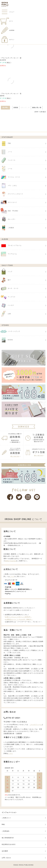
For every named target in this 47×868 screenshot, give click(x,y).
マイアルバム (8, 254)
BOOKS (6, 340)
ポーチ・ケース (9, 289)
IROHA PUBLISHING (26, 865)
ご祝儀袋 (7, 228)
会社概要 (5, 851)
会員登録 (7, 30)
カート (7, 21)
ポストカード (8, 202)
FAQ (3, 824)
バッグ (6, 272)
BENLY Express (11, 561)
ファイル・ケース (10, 177)
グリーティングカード (12, 194)
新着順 (16, 108)
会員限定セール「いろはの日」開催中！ (19, 619)
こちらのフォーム (36, 725)
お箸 (5, 314)
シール (6, 169)
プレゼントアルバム (11, 246)
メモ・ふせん (8, 186)
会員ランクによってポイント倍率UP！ (18, 617)
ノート (6, 152)
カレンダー (8, 219)
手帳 (5, 143)
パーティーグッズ (10, 331)
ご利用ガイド (6, 818)
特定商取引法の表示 (9, 844)
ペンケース (8, 160)
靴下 (5, 280)
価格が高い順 (37, 108)
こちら (12, 576)
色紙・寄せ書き (9, 211)
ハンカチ (7, 305)
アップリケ (8, 297)
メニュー (7, 12)
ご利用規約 (6, 831)
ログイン (7, 40)
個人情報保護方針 (8, 838)
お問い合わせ (6, 858)
